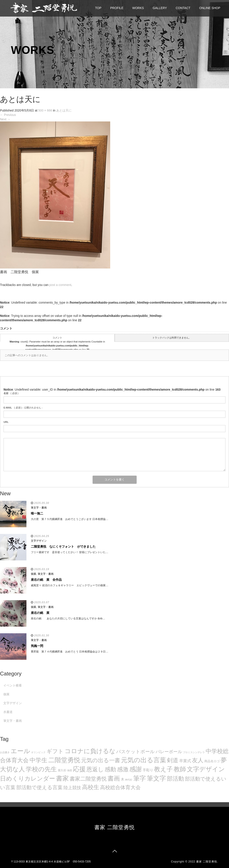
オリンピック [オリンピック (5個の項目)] (38, 752)
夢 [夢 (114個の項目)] (224, 760)
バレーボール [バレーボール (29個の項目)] (169, 752)
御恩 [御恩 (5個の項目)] (70, 770)
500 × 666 (45, 110)
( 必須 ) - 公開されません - (23, 408)
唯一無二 (37, 513)
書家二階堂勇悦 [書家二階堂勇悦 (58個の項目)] (88, 779)
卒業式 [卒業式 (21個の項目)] (185, 761)
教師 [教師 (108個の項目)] (180, 769)
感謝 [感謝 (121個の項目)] (136, 769)
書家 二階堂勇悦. (207, 862)
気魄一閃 (37, 646)
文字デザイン (39, 541)
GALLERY (160, 8)
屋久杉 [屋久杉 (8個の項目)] (62, 770)
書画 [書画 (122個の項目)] (114, 778)
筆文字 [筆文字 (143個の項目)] (156, 778)
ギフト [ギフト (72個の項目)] (55, 751)
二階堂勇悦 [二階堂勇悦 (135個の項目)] (64, 760)
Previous (8, 115)
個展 (34, 574)
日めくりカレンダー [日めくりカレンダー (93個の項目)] (28, 779)
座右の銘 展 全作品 (46, 580)
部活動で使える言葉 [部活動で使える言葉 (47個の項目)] (39, 787)
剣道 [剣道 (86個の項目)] (173, 760)
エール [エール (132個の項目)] (20, 751)
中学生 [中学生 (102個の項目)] (38, 760)
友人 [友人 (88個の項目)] (198, 760)
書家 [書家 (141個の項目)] (62, 778)
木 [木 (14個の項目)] (123, 779)
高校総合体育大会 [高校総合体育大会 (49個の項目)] (120, 787)
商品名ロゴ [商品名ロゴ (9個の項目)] (212, 761)
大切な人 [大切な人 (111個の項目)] (12, 769)
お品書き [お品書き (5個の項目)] (5, 752)
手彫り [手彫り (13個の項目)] (148, 770)
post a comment (60, 285)
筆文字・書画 (39, 508)
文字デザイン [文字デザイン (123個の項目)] (206, 769)
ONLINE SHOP (210, 8)
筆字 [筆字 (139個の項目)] (140, 778)
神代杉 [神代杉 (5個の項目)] (129, 780)
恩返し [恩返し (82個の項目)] (95, 769)
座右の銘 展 (40, 613)
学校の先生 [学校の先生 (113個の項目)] (41, 769)
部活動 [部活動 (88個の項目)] (175, 779)
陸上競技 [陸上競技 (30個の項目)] (72, 788)
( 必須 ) (11, 393)
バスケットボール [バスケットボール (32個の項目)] (135, 752)
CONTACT (183, 8)
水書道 (8, 712)
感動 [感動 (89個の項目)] (110, 769)
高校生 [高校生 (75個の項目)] (91, 787)
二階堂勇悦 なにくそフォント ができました (63, 547)
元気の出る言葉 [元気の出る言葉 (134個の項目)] (144, 760)
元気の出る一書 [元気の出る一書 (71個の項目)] (101, 760)
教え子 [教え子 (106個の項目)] (163, 769)
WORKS (138, 8)
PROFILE (117, 8)
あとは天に (64, 110)
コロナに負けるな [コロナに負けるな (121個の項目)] (90, 751)
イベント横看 (13, 685)
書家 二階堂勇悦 (114, 827)
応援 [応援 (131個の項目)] (79, 769)
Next (5, 119)
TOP (98, 8)
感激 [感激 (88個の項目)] (123, 769)
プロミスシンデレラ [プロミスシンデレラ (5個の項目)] (194, 752)
